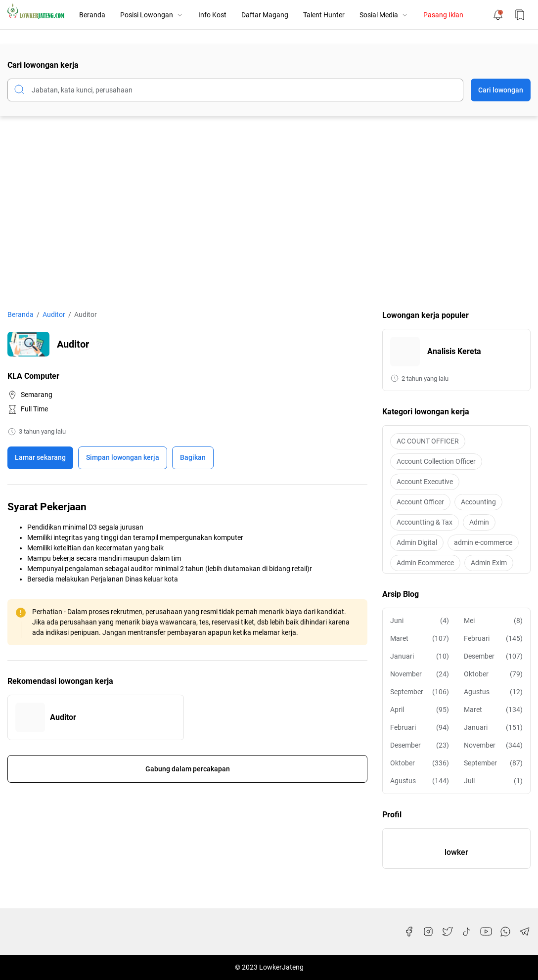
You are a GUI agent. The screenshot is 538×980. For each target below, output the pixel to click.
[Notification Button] (498, 15)
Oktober (493, 674)
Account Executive (425, 482)
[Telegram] (525, 932)
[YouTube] (486, 932)
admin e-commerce (483, 542)
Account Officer (420, 502)
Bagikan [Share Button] (193, 457)
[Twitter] (448, 932)
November (420, 674)
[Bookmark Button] (520, 15)
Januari (420, 656)
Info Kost (212, 15)
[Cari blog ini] (235, 90)
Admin (479, 522)
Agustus (493, 692)
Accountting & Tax (425, 522)
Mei (493, 621)
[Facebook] (409, 932)
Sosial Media (384, 15)
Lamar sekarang (40, 457)
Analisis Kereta (454, 351)
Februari (493, 639)
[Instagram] (428, 932)
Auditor (63, 717)
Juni (420, 621)
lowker (456, 852)
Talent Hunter (324, 15)
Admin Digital (417, 542)
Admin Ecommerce (425, 563)
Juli (493, 781)
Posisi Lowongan (152, 15)
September (420, 692)
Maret (420, 639)
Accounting (478, 502)
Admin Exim (489, 563)
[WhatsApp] (505, 932)
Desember (493, 656)
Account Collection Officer (436, 461)
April (420, 710)
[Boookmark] (123, 458)
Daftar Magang (265, 15)
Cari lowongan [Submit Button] (501, 90)
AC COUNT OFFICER (428, 441)
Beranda (92, 15)
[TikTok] (467, 932)
